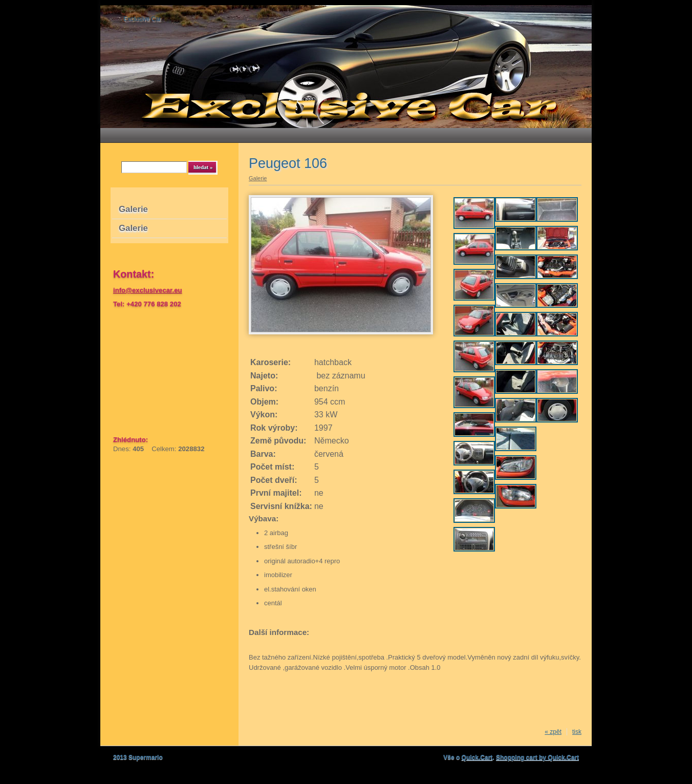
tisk (577, 732)
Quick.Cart (477, 757)
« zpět (553, 732)
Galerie (133, 209)
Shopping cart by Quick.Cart (537, 757)
